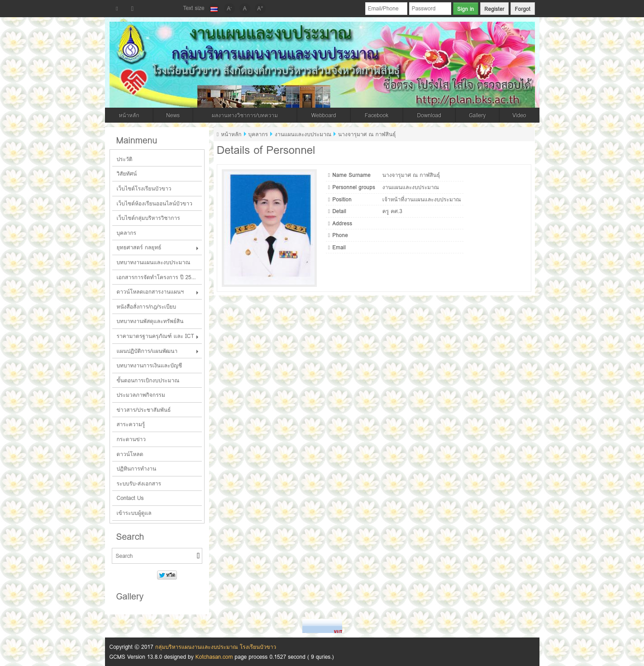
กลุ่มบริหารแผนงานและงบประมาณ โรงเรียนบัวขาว (216, 647)
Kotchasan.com (214, 657)
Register (494, 9)
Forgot (522, 9)
